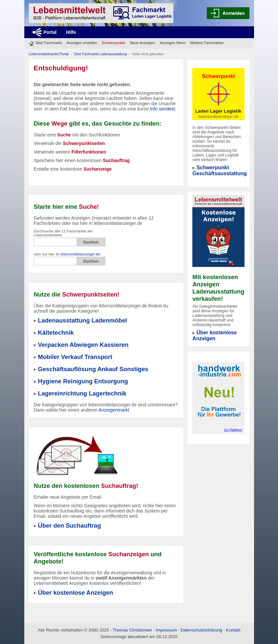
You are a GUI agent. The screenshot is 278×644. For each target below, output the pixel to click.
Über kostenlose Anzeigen (214, 335)
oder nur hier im (67, 254)
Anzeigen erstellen (82, 43)
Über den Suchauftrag (70, 525)
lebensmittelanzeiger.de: (81, 254)
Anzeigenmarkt (114, 410)
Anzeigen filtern (173, 43)
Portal (50, 32)
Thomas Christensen (132, 630)
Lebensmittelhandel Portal (49, 54)
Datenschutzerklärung (201, 630)
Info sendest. (163, 109)
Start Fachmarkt (49, 43)
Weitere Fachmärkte (207, 43)
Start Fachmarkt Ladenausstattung (100, 54)
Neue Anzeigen (143, 43)
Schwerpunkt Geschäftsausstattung (219, 170)
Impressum (166, 630)
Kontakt (233, 630)
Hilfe (71, 32)
